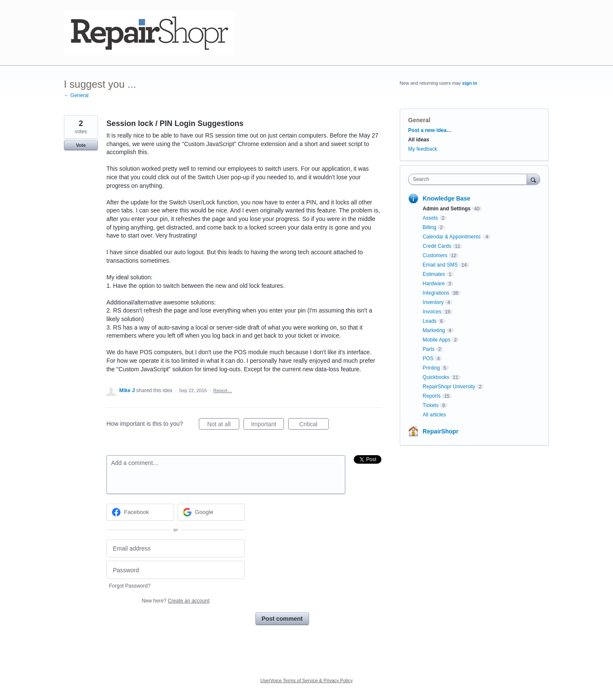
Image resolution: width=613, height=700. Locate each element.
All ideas (419, 140)
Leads (430, 321)
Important (268, 425)
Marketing (434, 330)
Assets (430, 218)
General (419, 120)
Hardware (434, 284)
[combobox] (470, 179)
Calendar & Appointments (452, 237)
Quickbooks (436, 377)
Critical (314, 425)
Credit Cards (437, 246)
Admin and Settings (447, 209)
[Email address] (176, 549)
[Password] (176, 570)
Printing (431, 368)
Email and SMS (440, 265)
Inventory (433, 302)
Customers (435, 255)
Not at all (223, 425)
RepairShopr (441, 431)
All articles (434, 415)
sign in (470, 83)
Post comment (282, 619)
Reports (432, 396)
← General (76, 95)
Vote (81, 145)
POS (428, 359)
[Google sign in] (211, 512)
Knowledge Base (447, 198)
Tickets (431, 405)
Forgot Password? (130, 586)
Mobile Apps (437, 340)
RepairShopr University (449, 387)
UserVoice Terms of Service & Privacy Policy (307, 680)
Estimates (434, 274)
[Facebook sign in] (140, 512)
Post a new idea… (430, 130)
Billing (430, 227)
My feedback (423, 149)
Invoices (432, 312)
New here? (176, 601)
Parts (429, 349)
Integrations (436, 293)
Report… (223, 390)
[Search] (533, 179)
